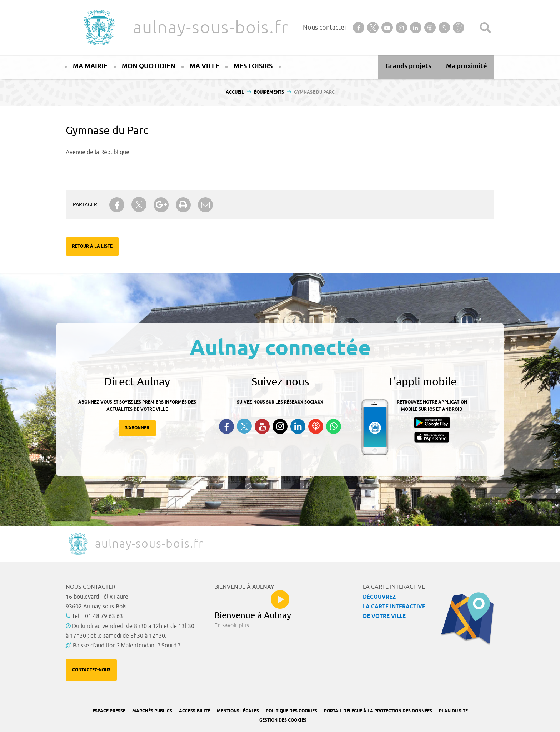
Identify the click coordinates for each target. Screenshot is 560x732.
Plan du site (453, 711)
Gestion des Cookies (283, 720)
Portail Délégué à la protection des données (378, 711)
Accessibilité (194, 711)
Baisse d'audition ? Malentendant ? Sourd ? (126, 646)
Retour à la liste (92, 246)
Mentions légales (238, 711)
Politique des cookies (291, 711)
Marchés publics (152, 711)
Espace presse (109, 711)
